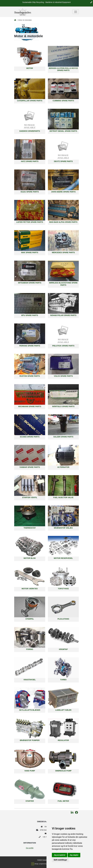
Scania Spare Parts (30, 437)
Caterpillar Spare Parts (30, 101)
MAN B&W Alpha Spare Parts (63, 222)
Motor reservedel (63, 558)
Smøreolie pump (63, 771)
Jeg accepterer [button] (60, 855)
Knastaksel (30, 680)
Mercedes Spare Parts (63, 252)
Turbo (63, 680)
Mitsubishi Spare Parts (30, 283)
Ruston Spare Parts (30, 376)
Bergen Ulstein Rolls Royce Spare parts (63, 69)
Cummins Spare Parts (63, 101)
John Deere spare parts (63, 192)
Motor (30, 68)
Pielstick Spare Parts (63, 346)
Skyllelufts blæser (30, 710)
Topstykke (63, 589)
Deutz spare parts (63, 161)
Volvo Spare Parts (63, 376)
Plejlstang (63, 619)
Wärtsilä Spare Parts (63, 406)
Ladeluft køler (63, 710)
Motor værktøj (30, 589)
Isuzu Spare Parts (30, 192)
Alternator (63, 467)
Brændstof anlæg (63, 528)
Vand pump (30, 771)
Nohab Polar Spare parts (63, 315)
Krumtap (63, 649)
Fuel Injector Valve (63, 497)
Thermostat (30, 528)
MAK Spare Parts (30, 252)
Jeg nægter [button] (74, 855)
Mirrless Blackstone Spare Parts (63, 284)
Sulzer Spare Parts (63, 437)
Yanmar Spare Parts (30, 467)
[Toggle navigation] (76, 12)
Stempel (30, 619)
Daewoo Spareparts (30, 131)
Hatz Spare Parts (30, 161)
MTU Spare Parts (30, 315)
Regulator (63, 740)
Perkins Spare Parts (30, 346)
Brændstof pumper (30, 740)
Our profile (30, 848)
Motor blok (30, 558)
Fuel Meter (63, 801)
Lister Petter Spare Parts (30, 222)
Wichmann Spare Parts (30, 406)
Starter (30, 801)
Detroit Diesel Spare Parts (63, 131)
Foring (30, 649)
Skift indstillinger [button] (60, 860)
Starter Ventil (30, 497)
